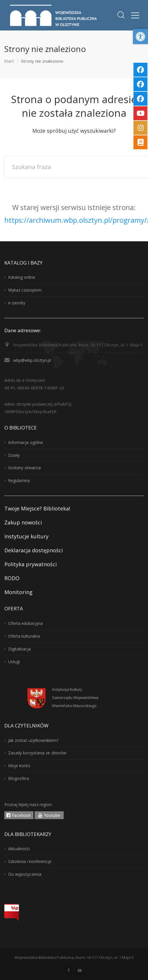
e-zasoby (17, 303)
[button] (140, 37)
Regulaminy (19, 480)
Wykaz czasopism (25, 290)
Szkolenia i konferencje (30, 861)
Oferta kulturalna (24, 636)
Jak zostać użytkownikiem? (33, 740)
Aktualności (19, 849)
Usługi (14, 662)
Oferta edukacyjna (25, 623)
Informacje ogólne (26, 442)
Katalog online (22, 277)
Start (9, 61)
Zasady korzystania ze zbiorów (37, 753)
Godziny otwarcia (24, 468)
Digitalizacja (19, 649)
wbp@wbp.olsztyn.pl (32, 360)
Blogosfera (19, 778)
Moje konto (19, 766)
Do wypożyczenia (25, 874)
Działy (14, 455)
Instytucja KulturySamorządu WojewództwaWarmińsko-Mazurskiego (75, 697)
